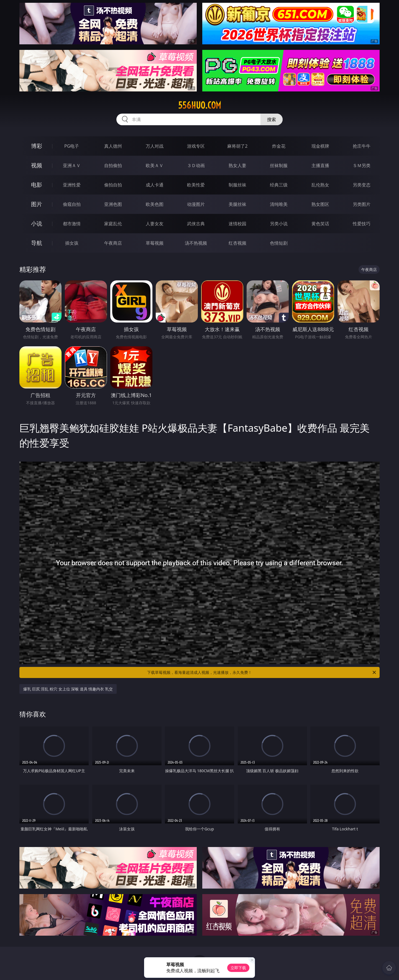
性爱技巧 (362, 224)
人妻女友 (155, 224)
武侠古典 (196, 224)
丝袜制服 (279, 165)
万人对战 (155, 146)
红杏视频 (237, 243)
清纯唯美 (279, 204)
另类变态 (362, 185)
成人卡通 (155, 185)
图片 (37, 204)
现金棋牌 (320, 146)
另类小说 (279, 224)
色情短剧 (279, 243)
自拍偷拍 (113, 165)
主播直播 (320, 165)
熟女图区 (320, 204)
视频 (37, 165)
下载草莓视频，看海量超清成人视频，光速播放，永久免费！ (262, 672)
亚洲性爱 (72, 185)
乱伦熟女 (320, 185)
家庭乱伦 (113, 224)
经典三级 (279, 185)
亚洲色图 (113, 204)
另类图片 (362, 204)
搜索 (272, 119)
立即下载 (238, 968)
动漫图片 (196, 204)
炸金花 (279, 146)
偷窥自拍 (72, 204)
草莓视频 (155, 243)
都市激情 (72, 224)
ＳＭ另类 (362, 165)
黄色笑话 (320, 224)
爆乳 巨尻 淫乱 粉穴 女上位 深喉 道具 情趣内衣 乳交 (68, 689)
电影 (37, 185)
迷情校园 (237, 224)
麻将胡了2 (237, 146)
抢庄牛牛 (362, 146)
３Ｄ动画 (196, 165)
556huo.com (200, 105)
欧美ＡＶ (155, 165)
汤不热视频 (196, 243)
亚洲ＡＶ (72, 165)
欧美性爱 (196, 185)
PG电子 (72, 146)
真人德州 (113, 146)
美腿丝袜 (237, 204)
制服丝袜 (237, 185)
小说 (37, 223)
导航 (37, 243)
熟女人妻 (237, 165)
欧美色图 (155, 204)
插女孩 (72, 243)
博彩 (37, 146)
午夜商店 (113, 243)
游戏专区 (196, 146)
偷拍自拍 (113, 185)
